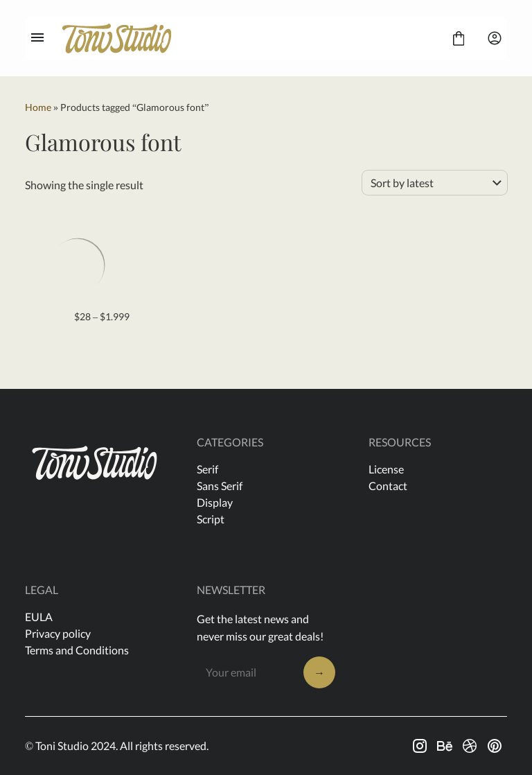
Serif (207, 469)
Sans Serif (220, 486)
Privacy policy (58, 633)
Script (211, 519)
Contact (388, 486)
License (386, 469)
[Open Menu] (37, 38)
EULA (39, 617)
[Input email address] (246, 672)
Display (215, 502)
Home (38, 107)
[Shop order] (435, 183)
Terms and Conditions (77, 650)
